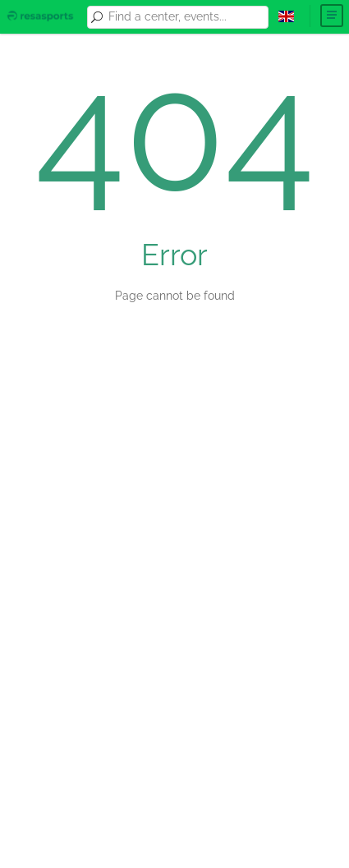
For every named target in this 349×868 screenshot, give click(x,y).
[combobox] (186, 17)
